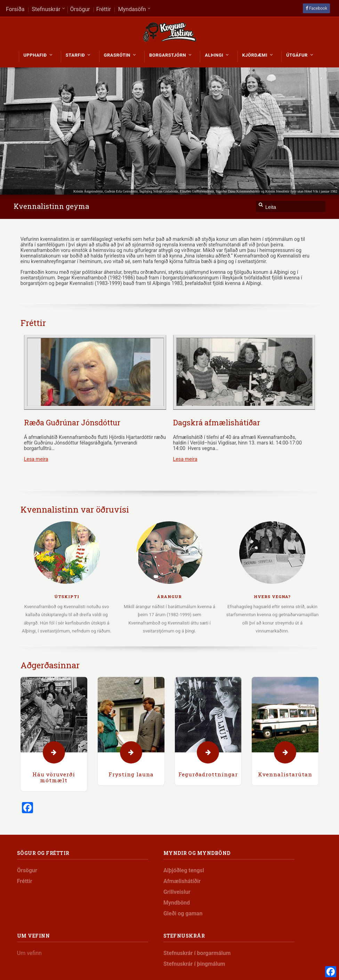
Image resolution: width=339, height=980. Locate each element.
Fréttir (33, 323)
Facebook (318, 8)
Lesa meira (36, 459)
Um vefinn (29, 953)
